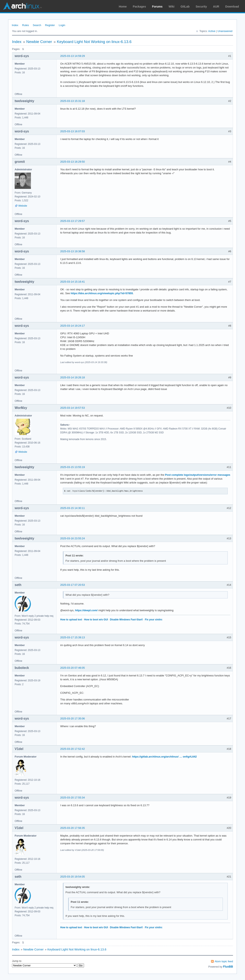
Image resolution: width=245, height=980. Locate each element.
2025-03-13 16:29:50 (73, 162)
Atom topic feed (224, 961)
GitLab (185, 7)
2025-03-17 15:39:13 (73, 637)
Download (232, 7)
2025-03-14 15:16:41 (73, 282)
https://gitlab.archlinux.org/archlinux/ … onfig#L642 (164, 757)
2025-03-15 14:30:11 (73, 508)
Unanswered (225, 31)
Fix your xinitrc (154, 620)
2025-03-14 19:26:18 (73, 377)
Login (62, 25)
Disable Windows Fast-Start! (126, 620)
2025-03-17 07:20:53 (73, 585)
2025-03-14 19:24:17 (73, 326)
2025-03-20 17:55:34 (73, 798)
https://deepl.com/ (86, 610)
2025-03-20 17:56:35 (73, 828)
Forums (157, 7)
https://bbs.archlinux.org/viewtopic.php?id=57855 (102, 293)
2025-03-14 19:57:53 (73, 408)
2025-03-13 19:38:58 (73, 251)
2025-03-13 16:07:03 (73, 131)
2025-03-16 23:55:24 (73, 538)
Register (50, 25)
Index (15, 25)
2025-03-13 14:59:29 (73, 56)
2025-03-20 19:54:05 (73, 877)
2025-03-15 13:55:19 (73, 467)
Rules (26, 25)
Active (212, 31)
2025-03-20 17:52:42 (73, 749)
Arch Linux (22, 6)
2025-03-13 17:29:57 (73, 221)
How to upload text (71, 620)
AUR (216, 7)
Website (23, 206)
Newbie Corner (39, 42)
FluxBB (228, 967)
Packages (139, 7)
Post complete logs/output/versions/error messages (198, 475)
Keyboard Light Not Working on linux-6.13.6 (94, 42)
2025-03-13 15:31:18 (73, 101)
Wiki (172, 7)
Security (201, 7)
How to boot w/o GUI (96, 620)
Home (123, 7)
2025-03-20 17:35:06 (73, 718)
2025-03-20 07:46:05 (73, 668)
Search (37, 25)
